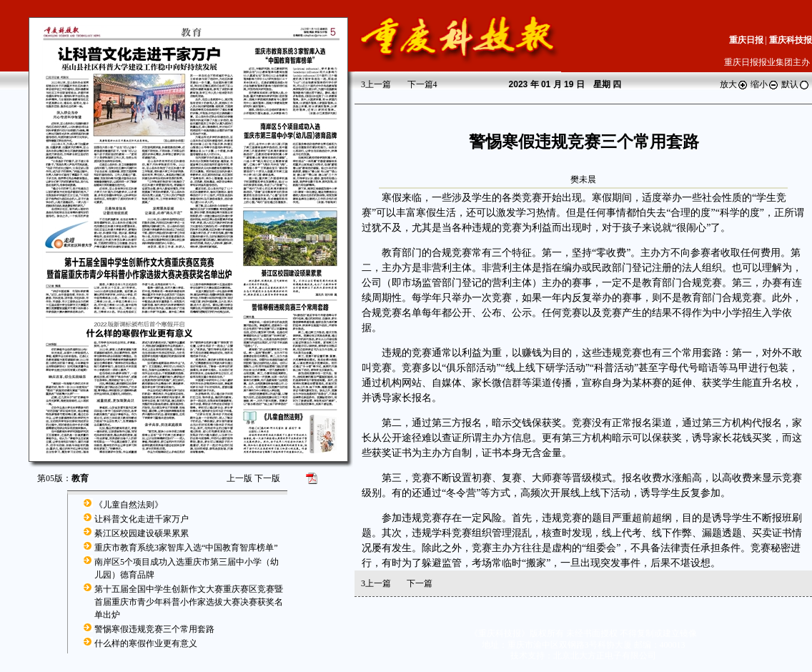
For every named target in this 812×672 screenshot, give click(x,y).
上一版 (239, 478)
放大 (734, 84)
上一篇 (376, 84)
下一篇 (422, 84)
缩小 (765, 84)
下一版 (267, 478)
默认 (796, 84)
